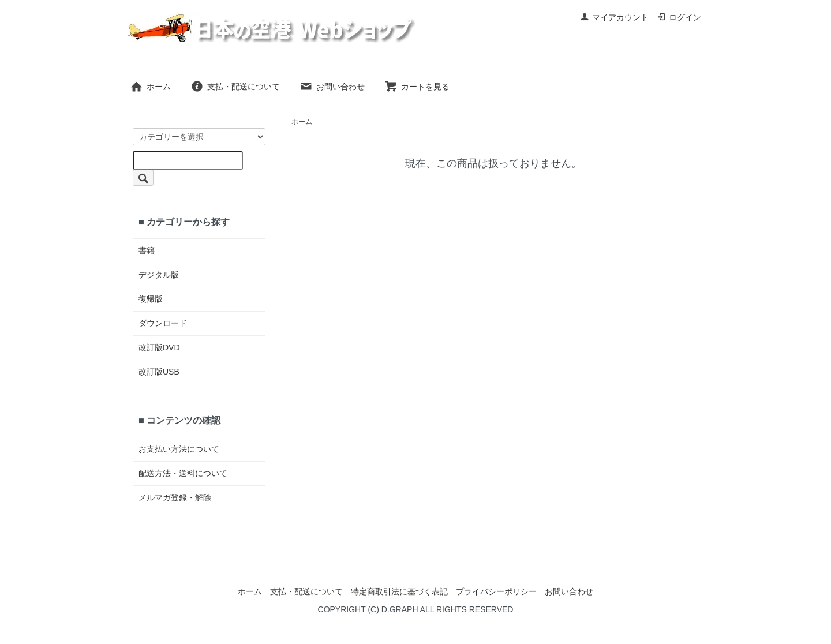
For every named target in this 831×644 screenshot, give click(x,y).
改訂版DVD (159, 347)
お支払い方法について (179, 449)
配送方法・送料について (183, 473)
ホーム (150, 87)
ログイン (679, 17)
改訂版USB (159, 372)
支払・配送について (235, 87)
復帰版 (151, 299)
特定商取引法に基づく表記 (399, 591)
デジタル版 (159, 275)
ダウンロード (163, 323)
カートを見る (417, 87)
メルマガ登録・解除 (175, 497)
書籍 (147, 250)
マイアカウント (614, 17)
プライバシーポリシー (496, 591)
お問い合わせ (332, 87)
